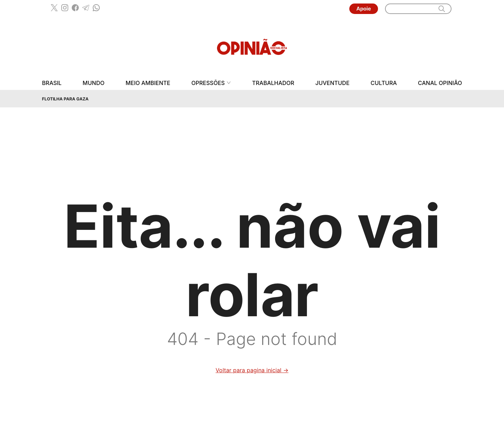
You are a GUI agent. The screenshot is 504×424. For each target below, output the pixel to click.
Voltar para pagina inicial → (252, 370)
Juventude (332, 83)
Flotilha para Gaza (65, 99)
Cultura (384, 83)
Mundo (93, 83)
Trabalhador (273, 83)
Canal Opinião (440, 83)
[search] (442, 9)
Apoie (364, 9)
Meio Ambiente (148, 83)
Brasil (52, 83)
